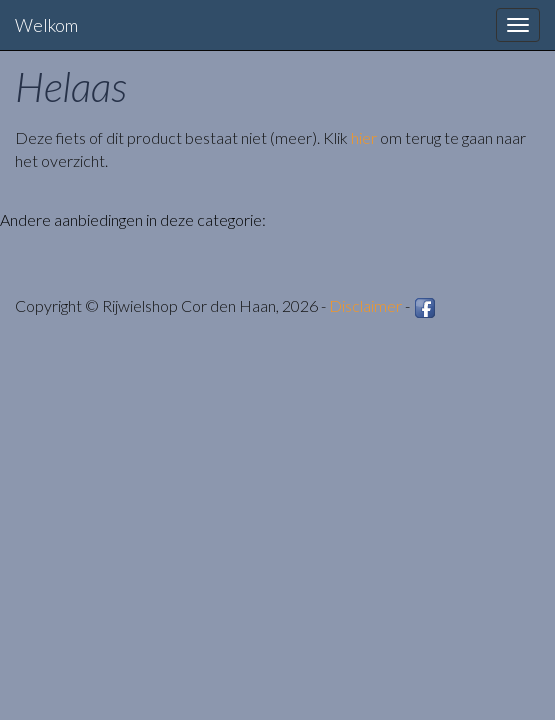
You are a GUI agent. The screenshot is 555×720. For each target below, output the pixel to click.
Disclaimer (365, 305)
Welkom (46, 25)
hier (364, 137)
